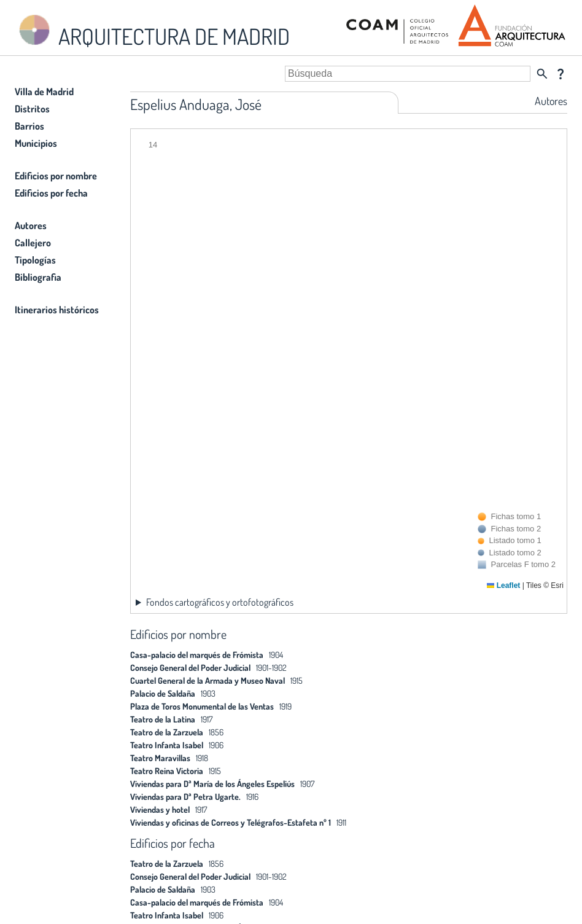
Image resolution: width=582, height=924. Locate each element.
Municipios (36, 143)
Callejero (33, 243)
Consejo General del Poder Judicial (190, 668)
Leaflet (503, 585)
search (542, 74)
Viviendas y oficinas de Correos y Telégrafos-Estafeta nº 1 (231, 822)
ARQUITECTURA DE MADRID (152, 31)
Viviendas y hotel (160, 809)
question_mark (561, 74)
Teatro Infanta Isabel (167, 745)
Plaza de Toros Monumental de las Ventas (202, 706)
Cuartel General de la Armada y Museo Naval (208, 680)
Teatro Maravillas (160, 758)
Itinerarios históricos (57, 310)
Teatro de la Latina (163, 719)
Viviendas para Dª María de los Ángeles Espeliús (212, 784)
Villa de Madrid (44, 92)
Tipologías (35, 260)
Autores (31, 225)
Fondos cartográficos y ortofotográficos (220, 602)
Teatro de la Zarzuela (167, 732)
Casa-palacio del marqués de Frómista (197, 655)
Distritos (32, 109)
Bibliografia (38, 277)
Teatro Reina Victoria (167, 771)
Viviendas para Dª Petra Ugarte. (185, 797)
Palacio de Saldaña (163, 693)
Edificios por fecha (51, 193)
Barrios (29, 126)
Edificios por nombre (56, 176)
